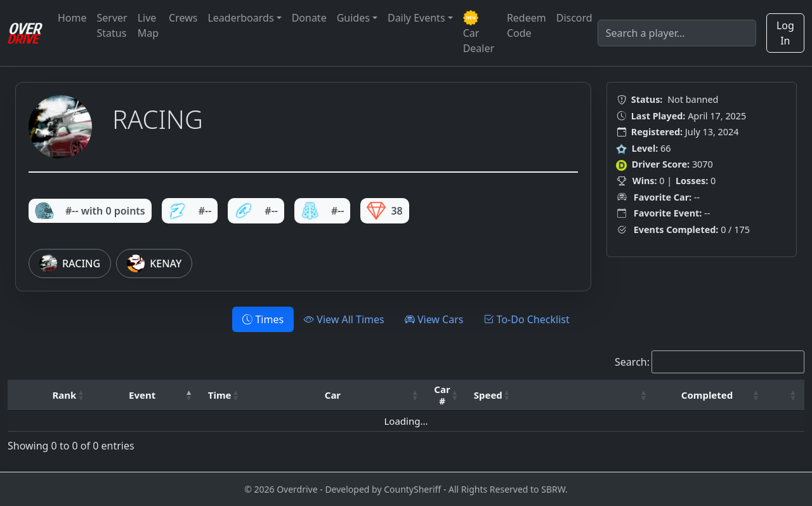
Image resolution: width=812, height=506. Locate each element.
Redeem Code (527, 25)
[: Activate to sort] (587, 395)
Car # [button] (442, 395)
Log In (785, 33)
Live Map (148, 25)
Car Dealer (479, 33)
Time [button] (220, 395)
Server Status (112, 25)
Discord (574, 18)
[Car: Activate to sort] (337, 395)
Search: (632, 362)
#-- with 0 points (90, 211)
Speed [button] (488, 395)
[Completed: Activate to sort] (711, 395)
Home (72, 18)
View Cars (434, 319)
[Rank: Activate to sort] (69, 395)
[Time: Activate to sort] (224, 395)
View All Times (344, 319)
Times (263, 319)
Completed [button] (707, 395)
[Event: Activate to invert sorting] (146, 395)
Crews (183, 18)
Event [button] (142, 395)
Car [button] (333, 395)
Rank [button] (65, 395)
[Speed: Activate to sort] (492, 395)
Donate (309, 18)
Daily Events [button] (416, 18)
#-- (190, 211)
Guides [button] (353, 18)
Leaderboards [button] (240, 18)
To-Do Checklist (526, 319)
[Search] (677, 33)
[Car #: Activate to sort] (446, 395)
